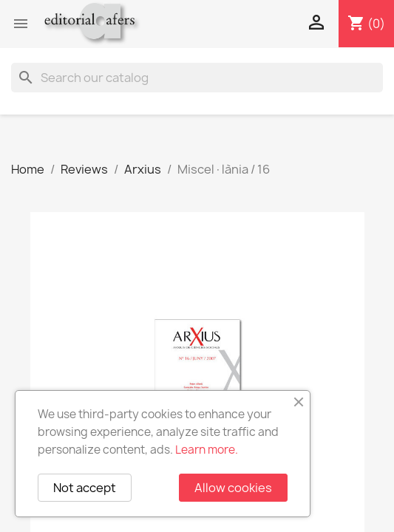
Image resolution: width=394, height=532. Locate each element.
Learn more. (207, 450)
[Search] (197, 78)
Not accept (85, 488)
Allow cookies (233, 488)
